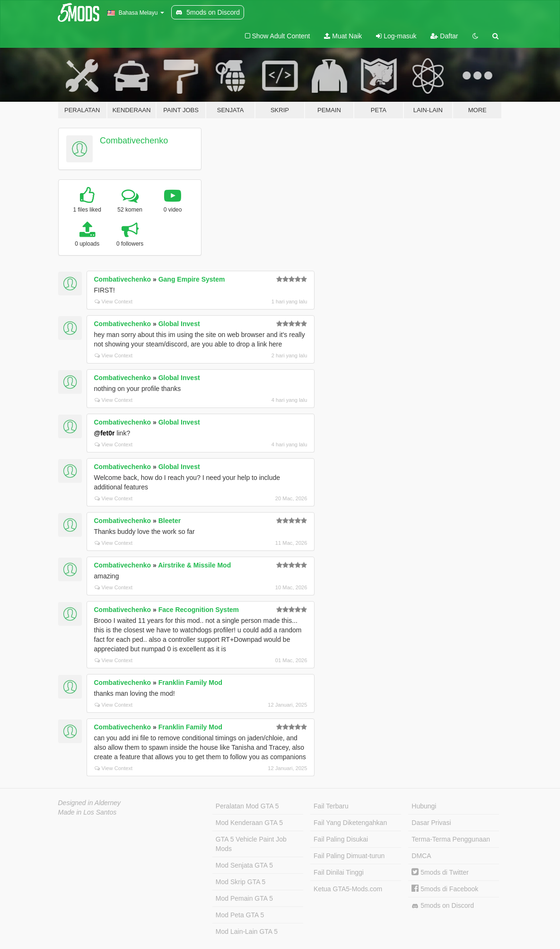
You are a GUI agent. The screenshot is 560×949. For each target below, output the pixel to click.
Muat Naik (343, 36)
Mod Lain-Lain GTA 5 (247, 931)
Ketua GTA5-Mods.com (348, 889)
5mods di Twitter (440, 872)
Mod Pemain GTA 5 (244, 898)
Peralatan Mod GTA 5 (247, 806)
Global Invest (179, 324)
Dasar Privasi (431, 823)
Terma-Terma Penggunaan (451, 839)
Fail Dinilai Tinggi (339, 872)
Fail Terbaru (331, 806)
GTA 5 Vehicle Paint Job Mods (251, 844)
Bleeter (170, 521)
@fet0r (105, 433)
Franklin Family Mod (190, 683)
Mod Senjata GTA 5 (244, 865)
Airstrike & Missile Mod (194, 565)
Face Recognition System (199, 610)
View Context (114, 302)
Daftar (444, 36)
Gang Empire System (192, 279)
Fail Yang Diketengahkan (350, 823)
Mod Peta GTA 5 (240, 915)
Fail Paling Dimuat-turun (349, 856)
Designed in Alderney (90, 803)
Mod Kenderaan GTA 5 (249, 823)
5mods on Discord (443, 906)
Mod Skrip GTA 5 (241, 882)
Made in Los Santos (87, 812)
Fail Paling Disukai (341, 839)
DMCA (421, 856)
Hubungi (424, 806)
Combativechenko (134, 141)
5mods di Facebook (445, 889)
